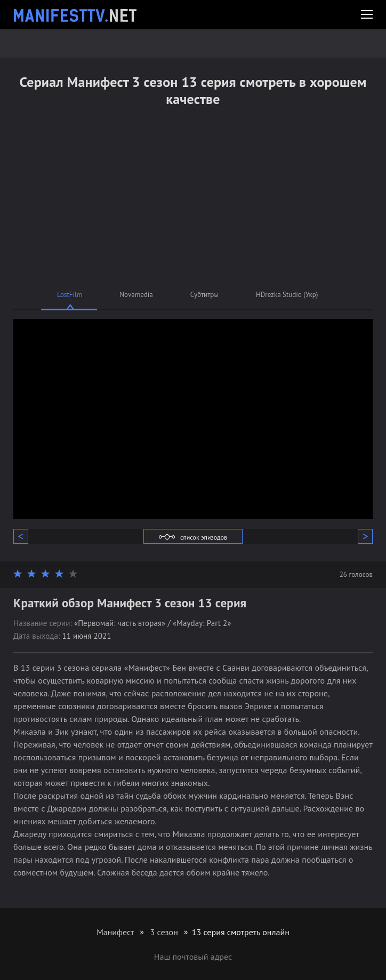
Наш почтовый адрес (193, 957)
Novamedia (136, 295)
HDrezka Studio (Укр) (287, 295)
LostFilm (70, 295)
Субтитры (204, 295)
